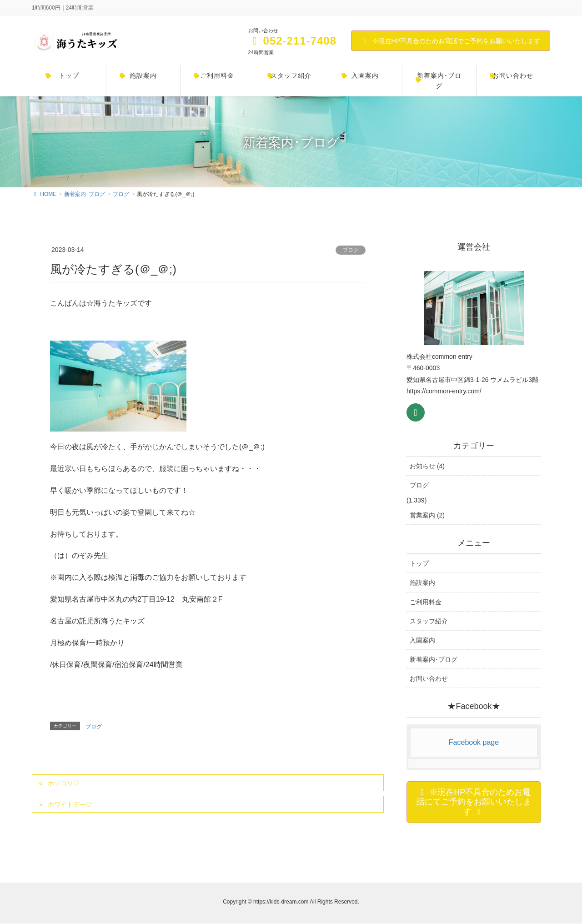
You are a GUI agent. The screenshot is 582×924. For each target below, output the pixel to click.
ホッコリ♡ (64, 783)
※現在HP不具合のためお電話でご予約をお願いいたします (451, 41)
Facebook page (474, 742)
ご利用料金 (426, 602)
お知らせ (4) (427, 466)
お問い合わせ (429, 678)
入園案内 (422, 640)
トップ (419, 563)
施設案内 (422, 583)
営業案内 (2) (427, 515)
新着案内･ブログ (434, 659)
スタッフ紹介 (429, 621)
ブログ (351, 250)
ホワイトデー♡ (70, 804)
